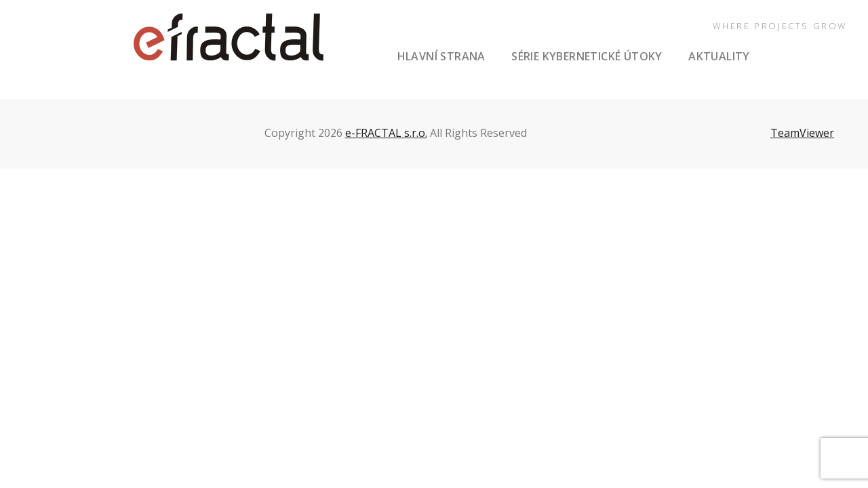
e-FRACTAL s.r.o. (386, 133)
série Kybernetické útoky (587, 56)
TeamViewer (802, 133)
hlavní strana (441, 56)
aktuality (719, 56)
